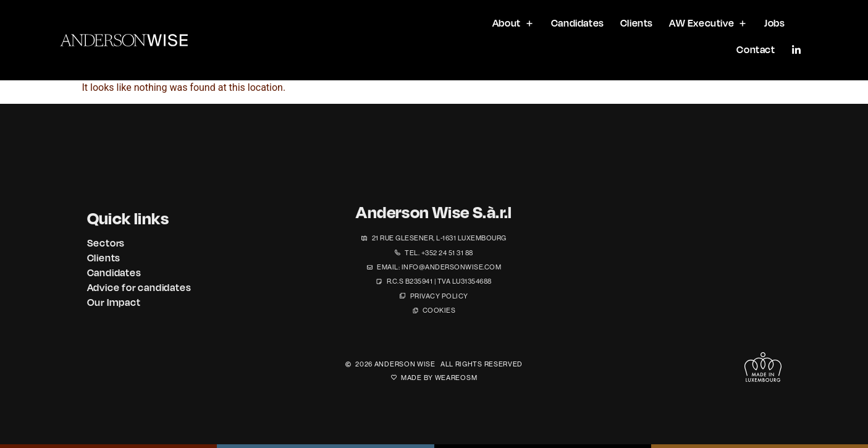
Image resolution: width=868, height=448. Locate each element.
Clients (104, 258)
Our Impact (114, 302)
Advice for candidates (139, 287)
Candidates (114, 273)
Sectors (106, 243)
